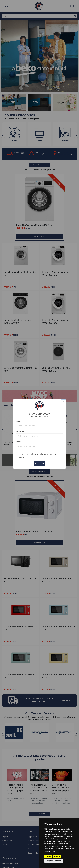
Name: (19, 421)
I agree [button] (48, 856)
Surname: (21, 431)
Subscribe (40, 464)
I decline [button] (57, 856)
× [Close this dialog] (63, 402)
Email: (19, 442)
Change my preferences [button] (54, 861)
